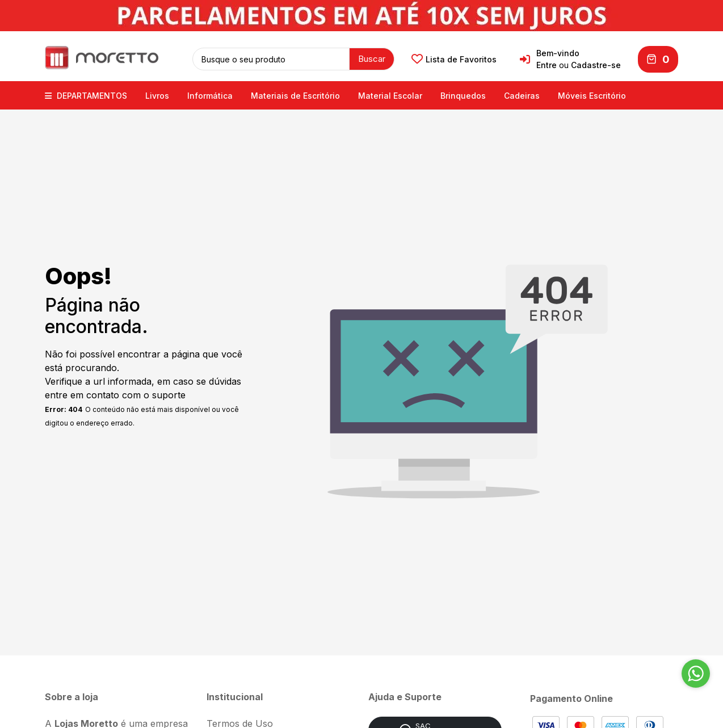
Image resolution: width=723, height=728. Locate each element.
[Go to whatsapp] (696, 674)
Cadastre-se (596, 65)
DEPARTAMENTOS (86, 95)
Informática (210, 95)
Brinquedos (463, 95)
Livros (157, 95)
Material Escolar (390, 95)
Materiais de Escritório (295, 95)
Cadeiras (522, 95)
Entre (547, 65)
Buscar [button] (372, 58)
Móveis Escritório (592, 95)
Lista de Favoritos (454, 59)
